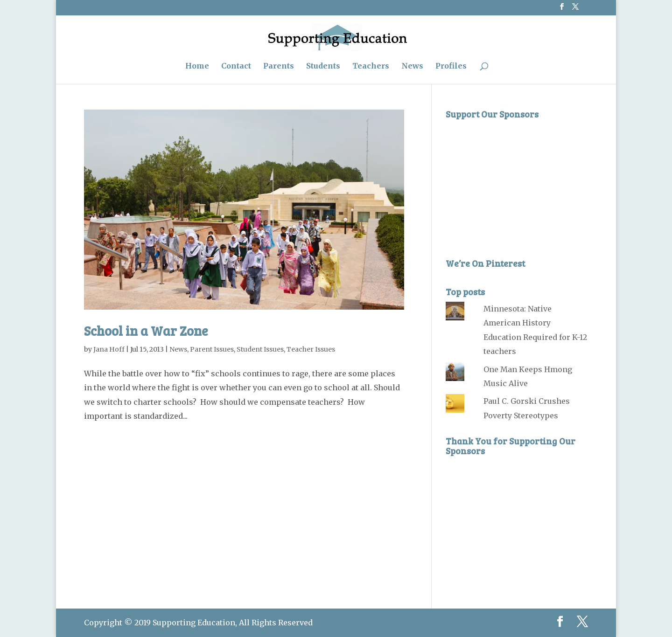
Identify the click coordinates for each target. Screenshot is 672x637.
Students (323, 66)
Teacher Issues (311, 349)
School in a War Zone (146, 331)
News (412, 66)
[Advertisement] (516, 182)
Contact (236, 66)
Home (197, 66)
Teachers (371, 66)
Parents (279, 66)
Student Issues (260, 349)
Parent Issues (212, 349)
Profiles (451, 66)
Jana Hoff (109, 349)
